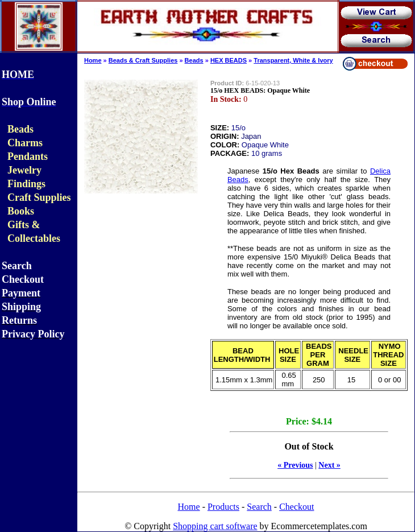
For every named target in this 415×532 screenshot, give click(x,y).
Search (259, 507)
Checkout (296, 507)
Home (93, 60)
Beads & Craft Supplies (143, 60)
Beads (194, 60)
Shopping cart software (215, 526)
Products (223, 507)
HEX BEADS (229, 60)
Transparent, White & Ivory (293, 60)
